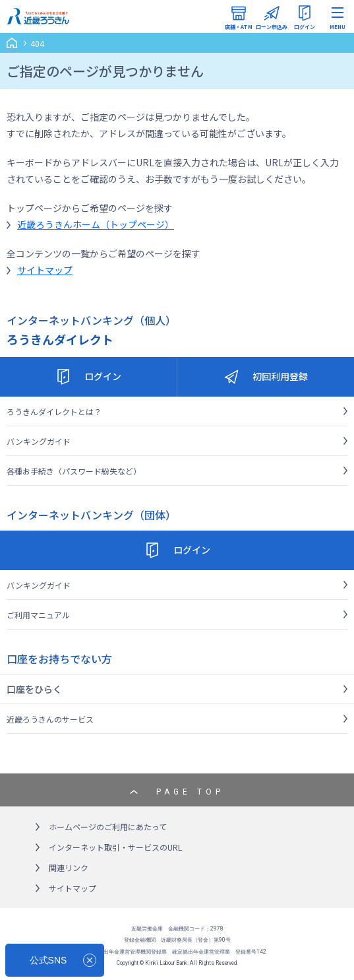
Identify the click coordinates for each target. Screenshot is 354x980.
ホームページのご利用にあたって (108, 827)
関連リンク (69, 867)
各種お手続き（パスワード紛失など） (74, 471)
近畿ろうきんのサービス (50, 719)
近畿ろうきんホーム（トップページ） (96, 224)
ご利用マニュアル (38, 615)
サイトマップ (45, 270)
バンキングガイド (39, 441)
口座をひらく (34, 689)
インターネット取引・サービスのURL (115, 847)
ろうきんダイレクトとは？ (54, 411)
